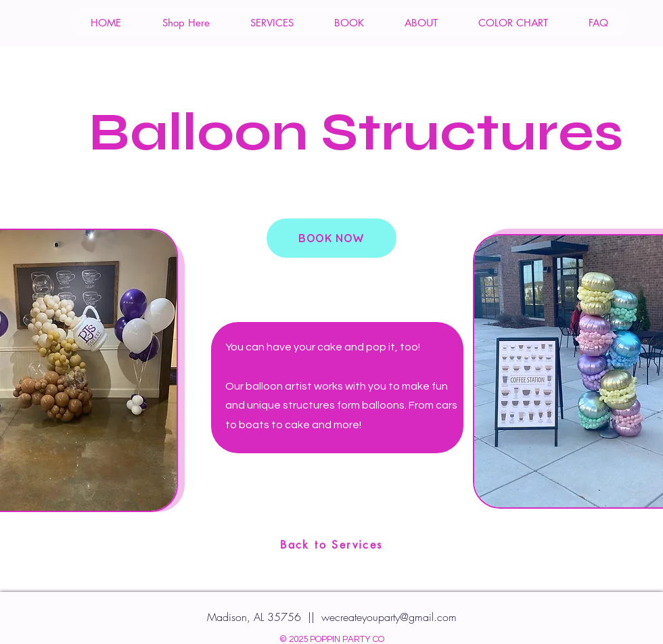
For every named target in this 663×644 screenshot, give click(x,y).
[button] (185, 23)
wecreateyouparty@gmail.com (389, 617)
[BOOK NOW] (331, 238)
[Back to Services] (331, 545)
